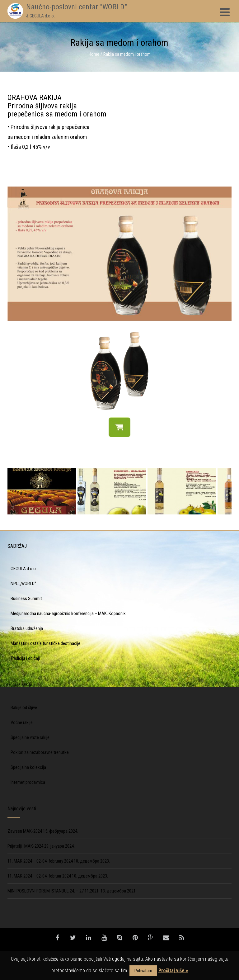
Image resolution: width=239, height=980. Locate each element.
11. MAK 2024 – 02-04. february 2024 (40, 861)
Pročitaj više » (173, 971)
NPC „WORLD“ (23, 584)
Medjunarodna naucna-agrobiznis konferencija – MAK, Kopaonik (68, 613)
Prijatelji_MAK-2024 (25, 846)
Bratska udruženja (27, 628)
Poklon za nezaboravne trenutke (40, 752)
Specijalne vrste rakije (30, 737)
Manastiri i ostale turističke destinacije (45, 643)
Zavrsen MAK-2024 (25, 831)
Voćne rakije (22, 722)
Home (94, 54)
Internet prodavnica (28, 782)
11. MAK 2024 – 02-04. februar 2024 (39, 876)
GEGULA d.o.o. (24, 569)
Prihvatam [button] (143, 971)
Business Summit (26, 599)
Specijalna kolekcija (28, 767)
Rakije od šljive (24, 708)
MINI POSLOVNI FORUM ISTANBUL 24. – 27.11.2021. (54, 891)
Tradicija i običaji (25, 658)
